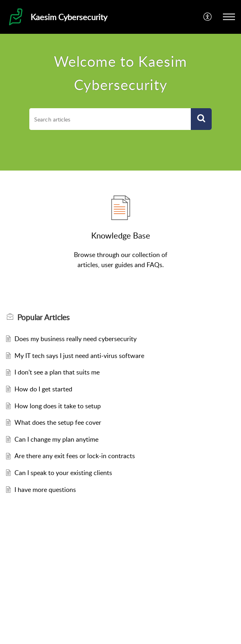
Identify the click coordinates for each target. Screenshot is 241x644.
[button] (208, 17)
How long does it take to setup (58, 406)
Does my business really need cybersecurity (76, 339)
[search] (110, 119)
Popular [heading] (43, 317)
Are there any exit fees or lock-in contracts (75, 456)
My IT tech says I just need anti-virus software (79, 356)
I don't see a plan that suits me (57, 372)
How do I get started (43, 389)
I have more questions (45, 490)
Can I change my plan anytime (56, 439)
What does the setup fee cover (58, 422)
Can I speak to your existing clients (63, 473)
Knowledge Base (121, 235)
